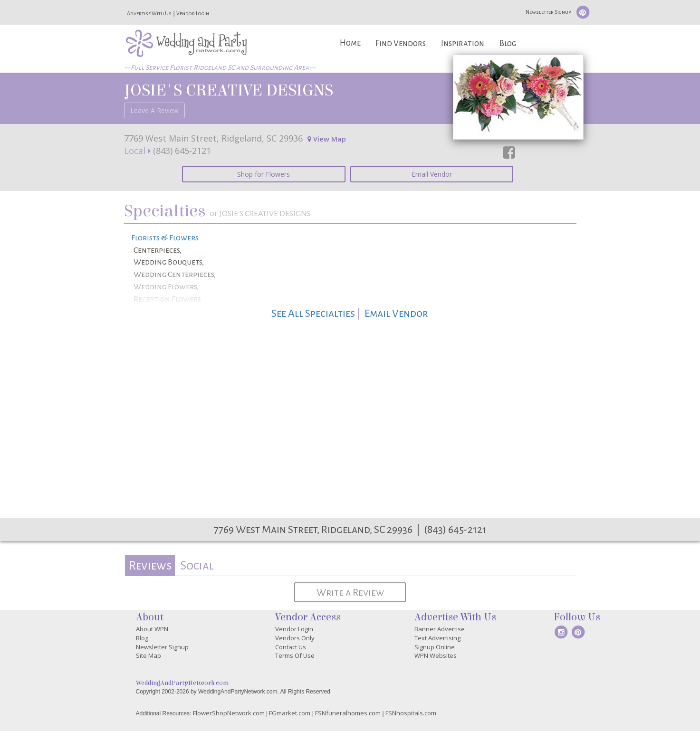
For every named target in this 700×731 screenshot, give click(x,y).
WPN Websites (436, 655)
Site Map (149, 655)
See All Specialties (313, 313)
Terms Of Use (295, 655)
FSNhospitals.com (411, 713)
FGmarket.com (290, 713)
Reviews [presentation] (150, 565)
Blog (508, 43)
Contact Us (291, 647)
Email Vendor (432, 174)
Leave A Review (154, 110)
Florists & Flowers (165, 238)
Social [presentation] (197, 565)
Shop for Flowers (264, 174)
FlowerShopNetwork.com (229, 713)
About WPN (152, 629)
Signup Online (435, 647)
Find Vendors (401, 43)
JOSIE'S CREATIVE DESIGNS (229, 90)
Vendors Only (295, 638)
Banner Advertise (440, 629)
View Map (327, 139)
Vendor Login (193, 13)
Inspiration (463, 43)
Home (350, 43)
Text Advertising (437, 638)
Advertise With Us (149, 13)
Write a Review (350, 592)
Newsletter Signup (548, 12)
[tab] (150, 565)
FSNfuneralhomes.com (348, 713)
